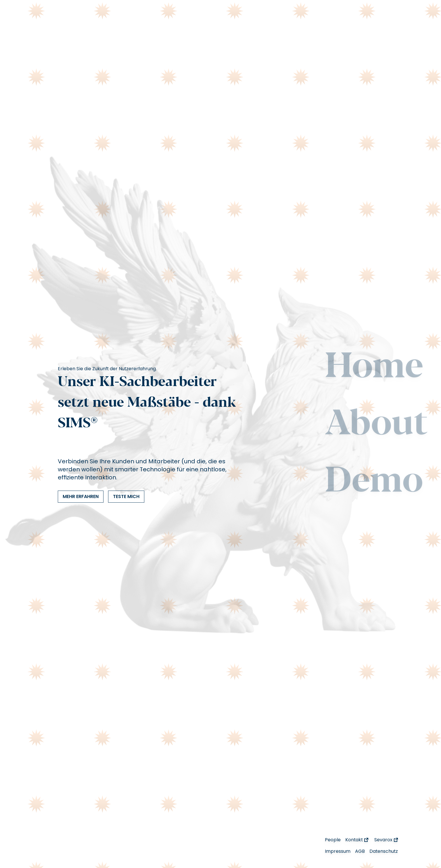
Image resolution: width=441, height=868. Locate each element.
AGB (360, 851)
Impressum (338, 851)
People (333, 840)
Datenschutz (384, 851)
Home (374, 368)
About (376, 425)
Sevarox (387, 840)
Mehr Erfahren (81, 496)
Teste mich (126, 496)
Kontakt (357, 840)
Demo (374, 482)
